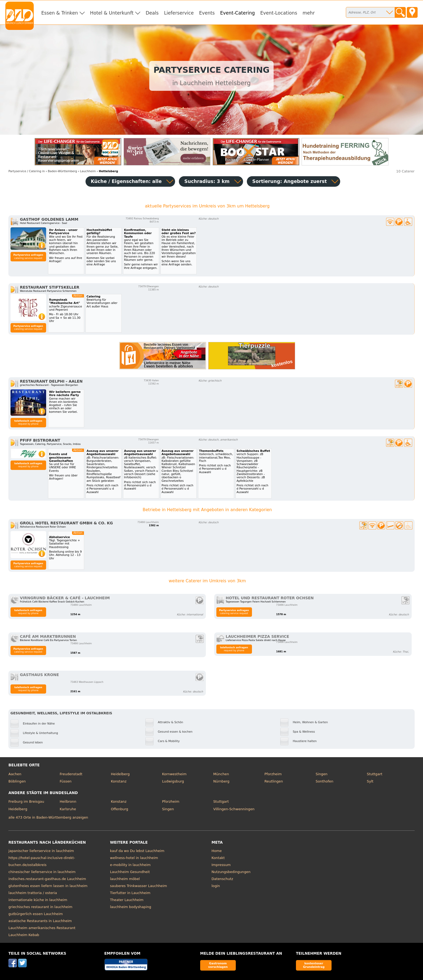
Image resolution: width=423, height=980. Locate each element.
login (216, 886)
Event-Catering (238, 13)
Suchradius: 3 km (207, 181)
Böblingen (17, 781)
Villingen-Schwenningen (234, 809)
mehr (309, 13)
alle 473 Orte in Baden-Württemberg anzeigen (48, 817)
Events (207, 13)
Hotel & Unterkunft (112, 13)
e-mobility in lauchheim (130, 865)
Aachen (15, 774)
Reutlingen (274, 781)
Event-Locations (279, 13)
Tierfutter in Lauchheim (130, 893)
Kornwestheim (174, 774)
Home (217, 851)
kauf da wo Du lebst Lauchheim (137, 851)
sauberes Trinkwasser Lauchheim (139, 886)
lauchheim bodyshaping (131, 907)
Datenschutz (222, 879)
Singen (322, 774)
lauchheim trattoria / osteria (33, 893)
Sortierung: (289, 181)
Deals (152, 13)
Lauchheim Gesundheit (130, 872)
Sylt (370, 781)
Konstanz (119, 781)
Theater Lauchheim (127, 900)
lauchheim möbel (125, 879)
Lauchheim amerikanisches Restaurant (42, 928)
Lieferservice (179, 13)
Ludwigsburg (173, 781)
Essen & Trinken (60, 13)
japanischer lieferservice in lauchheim (41, 851)
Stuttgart (375, 774)
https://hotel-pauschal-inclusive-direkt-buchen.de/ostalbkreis (42, 861)
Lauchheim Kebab (24, 935)
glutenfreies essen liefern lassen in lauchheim (48, 886)
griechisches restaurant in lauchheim (40, 907)
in (27, 171)
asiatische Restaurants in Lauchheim (40, 921)
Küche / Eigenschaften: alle (126, 181)
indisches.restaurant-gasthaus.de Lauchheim (47, 879)
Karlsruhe (68, 809)
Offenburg (120, 809)
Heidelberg (120, 774)
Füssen (66, 781)
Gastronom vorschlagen (218, 965)
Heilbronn (68, 801)
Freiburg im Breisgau (26, 801)
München (221, 774)
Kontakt (218, 858)
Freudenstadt (71, 774)
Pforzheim (273, 774)
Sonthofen (324, 781)
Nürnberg (221, 781)
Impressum (221, 865)
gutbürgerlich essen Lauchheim (35, 914)
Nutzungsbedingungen (231, 872)
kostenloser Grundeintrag (314, 965)
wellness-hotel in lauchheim (134, 858)
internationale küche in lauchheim (38, 900)
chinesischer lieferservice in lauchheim (42, 872)
